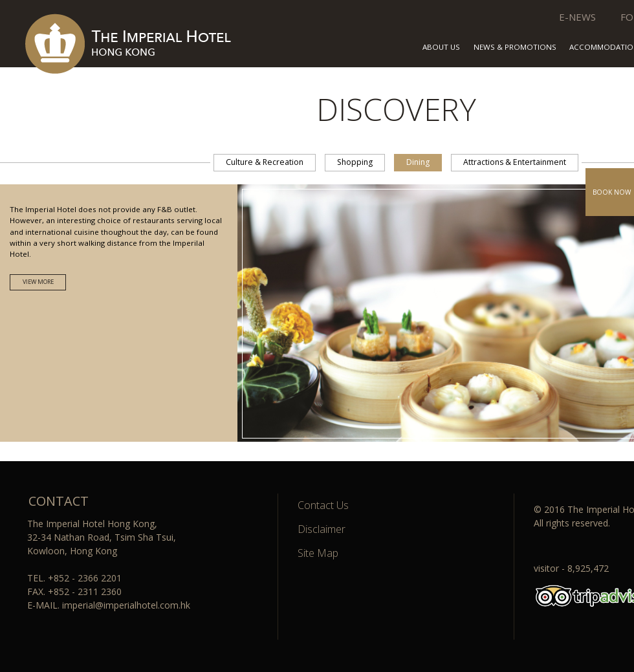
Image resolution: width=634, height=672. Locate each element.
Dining (418, 162)
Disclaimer (322, 529)
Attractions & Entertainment (515, 162)
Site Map (318, 553)
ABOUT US (441, 48)
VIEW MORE (38, 282)
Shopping (355, 162)
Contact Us (323, 505)
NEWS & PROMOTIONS (515, 48)
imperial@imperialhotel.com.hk (126, 605)
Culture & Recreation (265, 162)
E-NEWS (577, 17)
